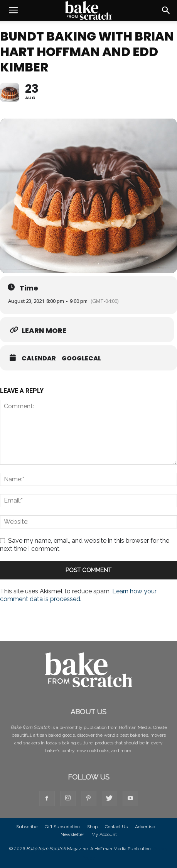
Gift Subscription (62, 827)
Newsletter (72, 834)
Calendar (39, 358)
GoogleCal (81, 358)
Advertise (145, 827)
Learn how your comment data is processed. (78, 595)
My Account (104, 834)
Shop (92, 827)
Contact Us (116, 827)
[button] (13, 10)
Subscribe (27, 827)
